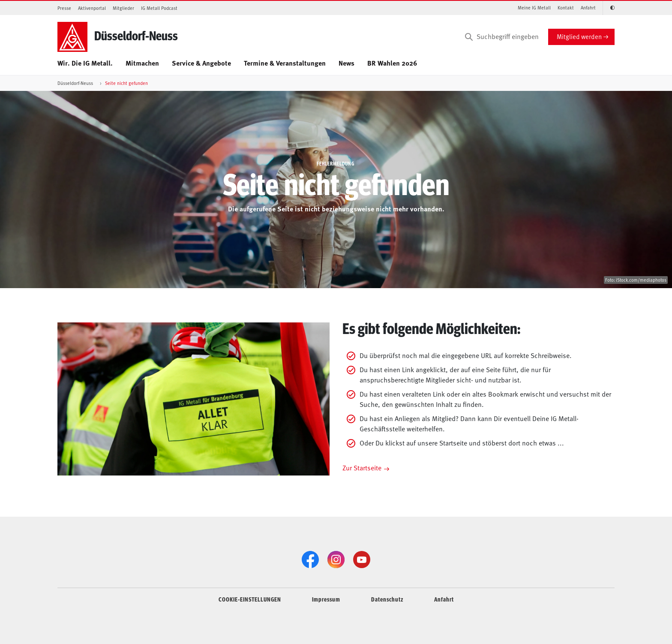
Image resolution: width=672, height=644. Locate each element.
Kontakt (566, 8)
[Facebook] (310, 560)
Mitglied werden (579, 36)
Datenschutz (387, 599)
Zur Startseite (362, 467)
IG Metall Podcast (159, 8)
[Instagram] (336, 560)
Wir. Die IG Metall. (85, 63)
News (346, 63)
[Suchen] (469, 37)
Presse (64, 8)
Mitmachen (142, 63)
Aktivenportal (92, 8)
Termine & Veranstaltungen (285, 63)
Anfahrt (588, 8)
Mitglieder (123, 8)
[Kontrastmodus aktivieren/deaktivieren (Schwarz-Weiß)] (609, 8)
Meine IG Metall (534, 8)
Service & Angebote (201, 63)
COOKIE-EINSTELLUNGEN (250, 599)
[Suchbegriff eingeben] (501, 37)
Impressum (326, 599)
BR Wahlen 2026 (392, 63)
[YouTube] (362, 560)
